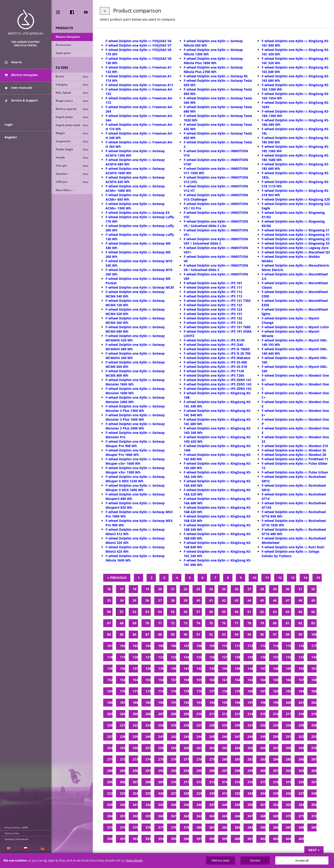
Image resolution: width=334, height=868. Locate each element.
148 (276, 668)
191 (174, 702)
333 (250, 793)
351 (263, 805)
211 (212, 714)
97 (275, 634)
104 (148, 646)
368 (263, 816)
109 (212, 646)
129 (250, 657)
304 (314, 771)
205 (135, 714)
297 (225, 771)
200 (288, 702)
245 (212, 737)
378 (174, 827)
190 (161, 702)
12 (280, 578)
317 (263, 782)
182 (276, 691)
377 (161, 827)
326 (161, 793)
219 (314, 714)
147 (263, 668)
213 (237, 714)
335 (276, 793)
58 (211, 612)
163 (250, 680)
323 (123, 793)
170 (123, 691)
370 (288, 816)
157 (174, 680)
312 (199, 782)
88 (160, 634)
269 (301, 748)
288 (110, 771)
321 (314, 782)
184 (301, 691)
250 (276, 737)
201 (301, 702)
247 (237, 737)
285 (288, 759)
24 (211, 589)
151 (314, 668)
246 (225, 737)
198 (263, 702)
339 (110, 805)
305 (110, 782)
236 (314, 725)
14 (305, 578)
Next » (314, 850)
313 (212, 782)
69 (135, 623)
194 (212, 702)
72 (173, 623)
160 (212, 680)
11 (267, 578)
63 (275, 612)
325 (148, 793)
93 (224, 634)
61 (249, 612)
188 (135, 702)
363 (199, 816)
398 (212, 839)
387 (288, 827)
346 (199, 805)
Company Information (17, 839)
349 (237, 805)
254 (110, 748)
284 (276, 759)
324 (135, 793)
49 (313, 600)
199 (276, 702)
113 (263, 646)
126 (212, 657)
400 (237, 839)
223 (148, 725)
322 (110, 793)
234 (288, 725)
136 (123, 668)
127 (225, 657)
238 (123, 737)
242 (174, 737)
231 (250, 725)
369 (276, 816)
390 (110, 839)
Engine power (72, 117)
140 (174, 668)
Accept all (302, 860)
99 (300, 634)
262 (212, 748)
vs (138, 41)
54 (160, 612)
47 (288, 600)
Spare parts (63, 53)
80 (275, 623)
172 (148, 691)
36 (147, 600)
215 (263, 714)
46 (275, 600)
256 (135, 748)
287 (314, 759)
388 (301, 827)
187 (123, 702)
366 (237, 816)
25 (224, 589)
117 (314, 646)
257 (148, 748)
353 (288, 805)
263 (225, 748)
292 (161, 771)
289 (123, 771)
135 (110, 668)
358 (135, 816)
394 (161, 839)
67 (109, 623)
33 (109, 600)
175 (186, 691)
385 (263, 827)
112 (250, 646)
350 (250, 805)
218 (301, 714)
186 (110, 702)
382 (225, 827)
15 (318, 578)
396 (186, 839)
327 (174, 793)
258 (161, 748)
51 (122, 612)
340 (123, 805)
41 (211, 600)
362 (186, 816)
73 (186, 623)
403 (276, 839)
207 (161, 714)
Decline (255, 860)
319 (288, 782)
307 (135, 782)
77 (237, 623)
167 (301, 680)
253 (314, 737)
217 (288, 714)
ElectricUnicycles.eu (26, 22)
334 (263, 793)
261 (199, 748)
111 (237, 646)
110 (225, 646)
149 (288, 668)
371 (301, 816)
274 (148, 759)
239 (135, 737)
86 (135, 634)
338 (314, 793)
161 (225, 680)
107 (186, 646)
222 (135, 725)
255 (123, 748)
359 (148, 816)
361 (174, 816)
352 (276, 805)
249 (263, 737)
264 (237, 748)
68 (122, 623)
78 (249, 623)
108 (199, 646)
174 (174, 691)
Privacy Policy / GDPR (16, 827)
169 (110, 691)
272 (123, 759)
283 (263, 759)
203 (110, 714)
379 (186, 827)
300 (263, 771)
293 (174, 771)
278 (199, 759)
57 (198, 612)
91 (198, 634)
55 (173, 612)
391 (123, 839)
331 (225, 793)
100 (314, 634)
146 (250, 668)
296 (212, 771)
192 (186, 702)
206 (148, 714)
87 (147, 634)
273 (135, 759)
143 (212, 668)
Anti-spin (72, 166)
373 (110, 827)
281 (237, 759)
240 (148, 737)
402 (263, 839)
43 (237, 600)
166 (288, 680)
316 (250, 782)
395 (174, 839)
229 (225, 725)
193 (199, 702)
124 (186, 657)
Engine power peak (72, 125)
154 (135, 680)
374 (123, 827)
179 (237, 691)
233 (276, 725)
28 (262, 589)
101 (110, 646)
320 (301, 782)
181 (263, 691)
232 (263, 725)
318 (276, 782)
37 (160, 600)
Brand (72, 76)
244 (199, 737)
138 (148, 668)
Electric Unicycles (68, 37)
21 (173, 589)
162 (237, 680)
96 (262, 634)
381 (212, 827)
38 (173, 600)
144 (225, 668)
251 (288, 737)
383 (237, 827)
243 (186, 737)
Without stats (220, 860)
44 (249, 600)
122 (161, 657)
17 (122, 589)
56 (186, 612)
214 (250, 714)
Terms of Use (12, 833)
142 (199, 668)
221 (123, 725)
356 (110, 816)
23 (198, 589)
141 (186, 668)
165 (276, 680)
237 (110, 737)
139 (161, 668)
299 (250, 771)
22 (186, 589)
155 (148, 680)
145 (237, 668)
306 (123, 782)
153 (123, 680)
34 (122, 600)
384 (250, 827)
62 (262, 612)
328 (186, 793)
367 (250, 816)
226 (186, 725)
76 (224, 623)
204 (123, 714)
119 (123, 657)
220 (110, 725)
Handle (72, 157)
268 (288, 748)
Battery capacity (72, 109)
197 (250, 702)
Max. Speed (72, 93)
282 (250, 759)
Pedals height (72, 149)
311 (186, 782)
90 (186, 634)
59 (224, 612)
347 (212, 805)
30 (288, 589)
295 (199, 771)
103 (135, 646)
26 (237, 589)
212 (225, 714)
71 (160, 623)
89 (173, 634)
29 (275, 589)
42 (224, 600)
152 (110, 680)
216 (276, 714)
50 (109, 612)
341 (135, 805)
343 (161, 805)
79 (262, 623)
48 (300, 600)
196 (237, 702)
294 (186, 771)
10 (254, 578)
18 (135, 589)
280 (225, 759)
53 (147, 612)
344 (174, 805)
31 (300, 589)
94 (237, 634)
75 (211, 623)
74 (198, 623)
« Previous (117, 578)
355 (314, 805)
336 (288, 793)
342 (148, 805)
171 (135, 691)
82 (300, 623)
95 (249, 634)
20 (160, 589)
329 (199, 793)
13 (293, 578)
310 (174, 782)
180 (250, 691)
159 (199, 680)
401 (250, 839)
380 (199, 827)
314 (225, 782)
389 (314, 827)
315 (237, 782)
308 (148, 782)
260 (186, 748)
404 (288, 839)
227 (199, 725)
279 (212, 759)
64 (288, 612)
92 (211, 634)
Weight (72, 133)
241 (161, 737)
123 (174, 657)
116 (301, 646)
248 (250, 737)
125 (199, 657)
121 (148, 657)
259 (174, 748)
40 (198, 600)
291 (148, 771)
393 (148, 839)
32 (313, 589)
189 (148, 702)
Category (72, 84)
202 (314, 702)
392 (135, 839)
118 (110, 657)
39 (186, 600)
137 (135, 668)
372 (314, 816)
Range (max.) (72, 101)
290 (135, 771)
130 (263, 657)
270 (314, 748)
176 (199, 691)
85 (122, 634)
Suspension (72, 141)
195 (225, 702)
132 (288, 657)
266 (263, 748)
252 (301, 737)
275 (161, 759)
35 (135, 600)
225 (174, 725)
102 (123, 646)
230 (237, 725)
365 (225, 816)
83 (313, 623)
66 (313, 612)
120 (135, 657)
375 (135, 827)
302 (288, 771)
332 (237, 793)
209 (186, 714)
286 (301, 759)
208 (174, 714)
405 (301, 839)
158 (186, 680)
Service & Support (21, 100)
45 (262, 600)
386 (276, 827)
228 (212, 725)
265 (250, 748)
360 (161, 816)
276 (174, 759)
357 (123, 816)
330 (212, 793)
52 (135, 612)
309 (161, 782)
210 (199, 714)
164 (263, 680)
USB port (72, 182)
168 (314, 680)
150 (301, 668)
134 (314, 657)
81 (288, 623)
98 (288, 634)
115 (288, 646)
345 (186, 805)
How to (13, 62)
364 (212, 816)
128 (237, 657)
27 (249, 589)
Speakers (72, 174)
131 (276, 657)
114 (276, 646)
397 (199, 839)
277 (186, 759)
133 (301, 657)
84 (109, 634)
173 (161, 691)
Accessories (63, 45)
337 (301, 793)
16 (109, 589)
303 (301, 771)
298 (237, 771)
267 (276, 748)
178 (225, 691)
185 (314, 691)
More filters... (66, 190)
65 (300, 612)
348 (225, 805)
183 (288, 691)
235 (301, 725)
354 (301, 805)
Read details (134, 860)
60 (237, 612)
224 (161, 725)
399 (225, 839)
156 (161, 680)
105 (161, 646)
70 (147, 623)
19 (147, 589)
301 (276, 771)
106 (174, 646)
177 (212, 691)
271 (110, 759)
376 (148, 827)
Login (9, 124)
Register (11, 137)
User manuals (18, 88)
